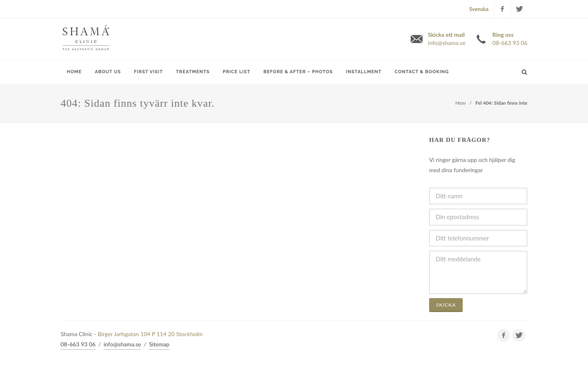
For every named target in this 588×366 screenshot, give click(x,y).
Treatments (193, 72)
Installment (364, 72)
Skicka (446, 305)
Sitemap (159, 344)
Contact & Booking (422, 72)
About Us (108, 72)
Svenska (479, 9)
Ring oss (510, 39)
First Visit (148, 72)
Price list (236, 72)
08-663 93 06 (78, 344)
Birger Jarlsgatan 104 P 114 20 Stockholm (150, 334)
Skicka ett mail (447, 39)
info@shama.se (122, 344)
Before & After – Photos (298, 72)
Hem (460, 103)
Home (74, 72)
